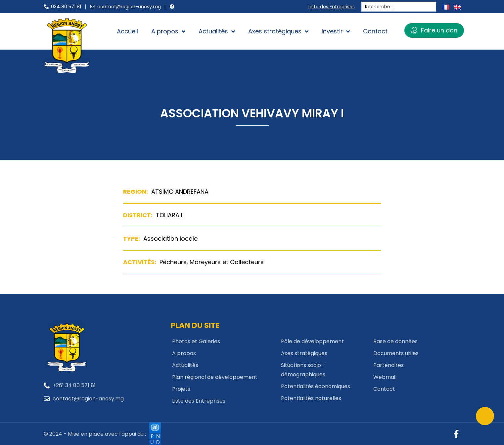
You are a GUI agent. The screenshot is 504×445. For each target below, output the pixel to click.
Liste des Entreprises (333, 7)
